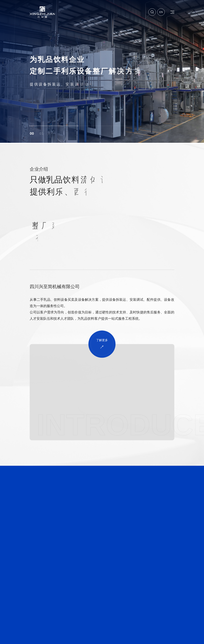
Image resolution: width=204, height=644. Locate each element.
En (161, 12)
